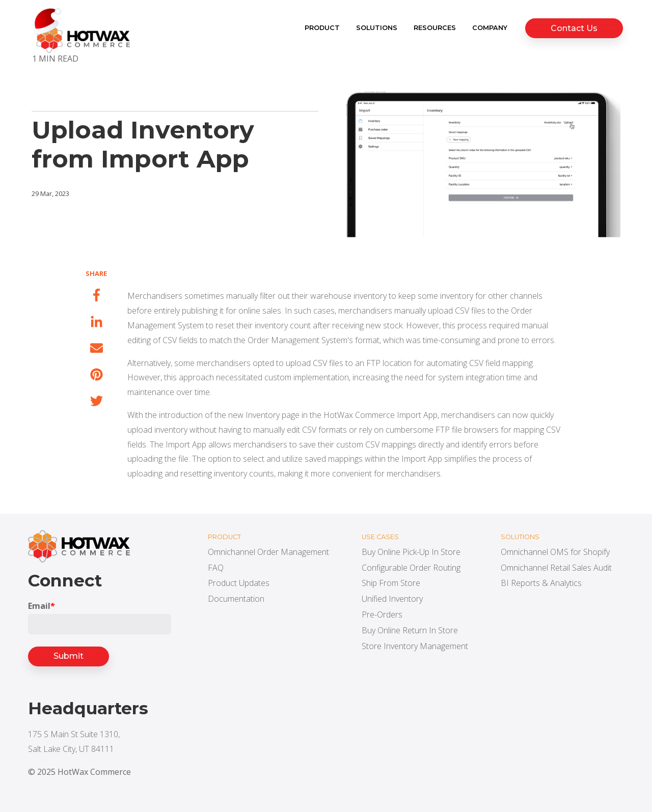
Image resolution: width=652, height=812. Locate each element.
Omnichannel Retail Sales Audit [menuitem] (556, 568)
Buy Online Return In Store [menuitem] (410, 630)
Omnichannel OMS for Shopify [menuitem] (555, 552)
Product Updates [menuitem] (239, 583)
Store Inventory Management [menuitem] (415, 646)
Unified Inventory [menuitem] (392, 599)
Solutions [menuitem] (379, 28)
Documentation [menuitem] (236, 599)
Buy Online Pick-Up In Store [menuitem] (411, 552)
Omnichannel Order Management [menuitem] (268, 552)
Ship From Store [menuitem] (391, 583)
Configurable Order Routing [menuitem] (411, 568)
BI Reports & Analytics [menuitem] (541, 583)
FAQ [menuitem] (216, 568)
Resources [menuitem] (437, 28)
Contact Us (575, 28)
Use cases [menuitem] (380, 537)
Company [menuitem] (492, 28)
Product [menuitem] (325, 28)
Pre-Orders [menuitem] (382, 614)
